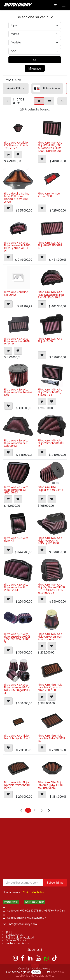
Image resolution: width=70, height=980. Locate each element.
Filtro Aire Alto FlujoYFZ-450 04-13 (51, 488)
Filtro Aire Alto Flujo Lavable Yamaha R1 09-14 (17, 785)
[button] (8, 154)
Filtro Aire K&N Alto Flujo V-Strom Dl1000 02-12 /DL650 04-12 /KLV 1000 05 (51, 589)
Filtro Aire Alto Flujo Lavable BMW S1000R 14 (52, 738)
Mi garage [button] (35, 69)
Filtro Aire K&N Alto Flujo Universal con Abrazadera (50, 636)
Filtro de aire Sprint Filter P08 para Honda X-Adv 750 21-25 (17, 197)
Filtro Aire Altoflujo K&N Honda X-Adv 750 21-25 (16, 145)
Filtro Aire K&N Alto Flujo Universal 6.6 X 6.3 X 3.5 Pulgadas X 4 (17, 689)
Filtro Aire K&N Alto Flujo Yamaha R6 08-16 (51, 443)
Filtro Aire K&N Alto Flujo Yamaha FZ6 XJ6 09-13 (16, 443)
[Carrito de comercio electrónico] (55, 5)
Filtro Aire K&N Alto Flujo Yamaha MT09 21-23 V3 (17, 341)
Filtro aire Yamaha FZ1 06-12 (16, 293)
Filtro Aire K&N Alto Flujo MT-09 (50, 340)
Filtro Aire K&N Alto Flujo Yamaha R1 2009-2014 (16, 587)
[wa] (46, 958)
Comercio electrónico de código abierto (40, 974)
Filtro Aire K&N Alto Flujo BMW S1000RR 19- (50, 245)
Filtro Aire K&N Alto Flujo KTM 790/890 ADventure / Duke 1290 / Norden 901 (50, 147)
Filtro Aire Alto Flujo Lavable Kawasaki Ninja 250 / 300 (50, 687)
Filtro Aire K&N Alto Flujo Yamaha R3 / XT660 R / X (50, 392)
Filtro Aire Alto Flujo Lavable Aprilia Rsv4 (17, 737)
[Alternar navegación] (64, 5)
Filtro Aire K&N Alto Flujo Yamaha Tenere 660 (18, 392)
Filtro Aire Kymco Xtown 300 (49, 195)
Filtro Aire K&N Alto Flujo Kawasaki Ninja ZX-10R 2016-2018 (51, 295)
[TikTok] (55, 958)
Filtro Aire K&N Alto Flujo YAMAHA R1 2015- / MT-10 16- (50, 541)
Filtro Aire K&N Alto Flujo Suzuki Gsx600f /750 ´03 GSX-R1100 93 (17, 638)
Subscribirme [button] (55, 883)
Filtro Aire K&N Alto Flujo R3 (16, 539)
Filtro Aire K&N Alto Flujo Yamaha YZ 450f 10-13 (16, 490)
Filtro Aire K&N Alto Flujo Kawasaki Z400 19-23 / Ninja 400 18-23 (17, 247)
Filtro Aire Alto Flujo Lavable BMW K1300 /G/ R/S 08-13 (51, 785)
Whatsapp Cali (11, 902)
